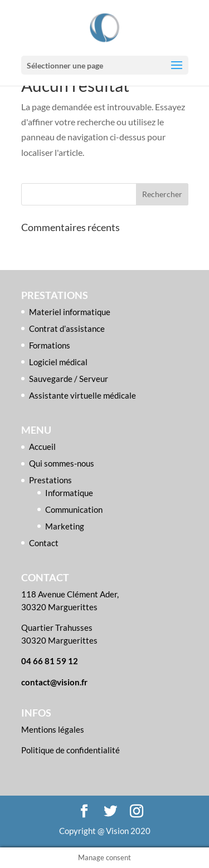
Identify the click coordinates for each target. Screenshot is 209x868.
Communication (74, 509)
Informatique (69, 493)
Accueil (42, 447)
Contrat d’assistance (67, 328)
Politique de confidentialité (71, 750)
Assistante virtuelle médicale (82, 395)
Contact (44, 543)
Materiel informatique (70, 312)
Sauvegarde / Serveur (69, 379)
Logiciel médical (58, 362)
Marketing (65, 526)
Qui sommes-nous (62, 463)
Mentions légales (53, 729)
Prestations (50, 480)
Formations (50, 345)
